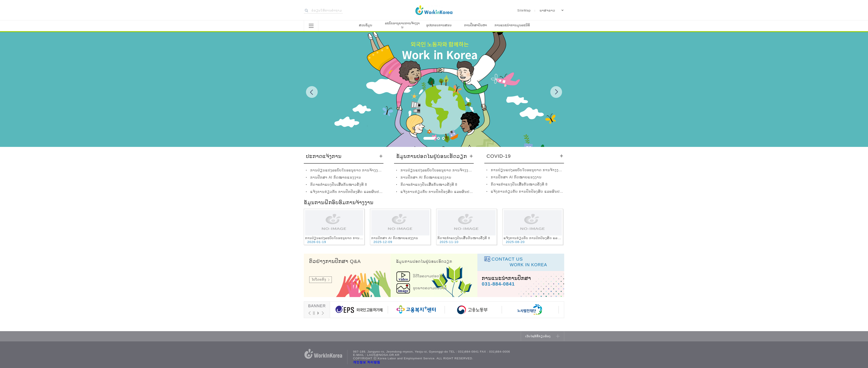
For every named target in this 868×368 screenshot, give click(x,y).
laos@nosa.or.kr (383, 355)
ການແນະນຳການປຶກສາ (506, 278)
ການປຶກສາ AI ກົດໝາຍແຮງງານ (336, 177)
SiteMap (524, 10)
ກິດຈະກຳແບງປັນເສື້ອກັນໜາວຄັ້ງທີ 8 (339, 185)
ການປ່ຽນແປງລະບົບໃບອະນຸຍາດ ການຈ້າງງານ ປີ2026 (347, 170)
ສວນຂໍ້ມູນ (366, 25)
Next (556, 92)
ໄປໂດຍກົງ (319, 279)
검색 (307, 11)
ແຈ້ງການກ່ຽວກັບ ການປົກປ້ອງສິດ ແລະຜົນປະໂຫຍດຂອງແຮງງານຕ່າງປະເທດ (347, 192)
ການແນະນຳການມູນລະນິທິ (512, 25)
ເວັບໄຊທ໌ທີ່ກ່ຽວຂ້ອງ (538, 336)
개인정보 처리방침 (367, 362)
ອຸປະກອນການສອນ (439, 25)
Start (318, 313)
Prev (312, 92)
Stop (314, 313)
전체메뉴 (311, 26)
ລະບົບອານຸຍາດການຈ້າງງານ (402, 25)
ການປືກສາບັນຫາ (476, 25)
